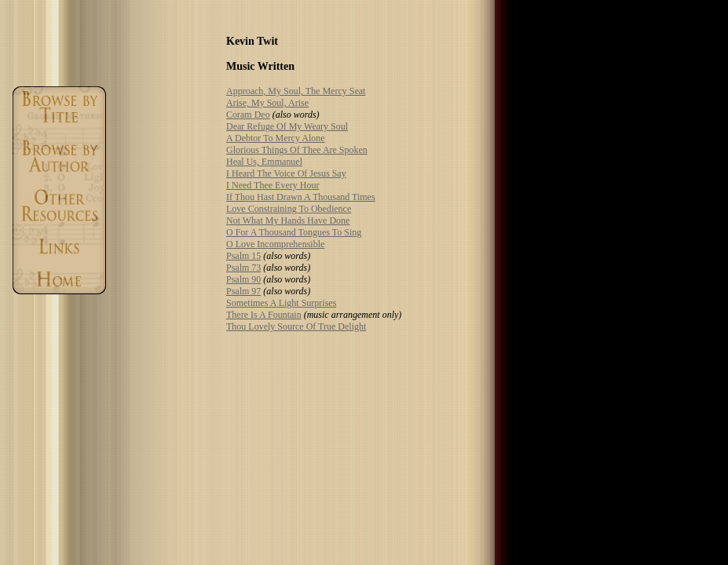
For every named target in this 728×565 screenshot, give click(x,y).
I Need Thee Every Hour (273, 185)
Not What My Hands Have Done (288, 221)
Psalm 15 (243, 256)
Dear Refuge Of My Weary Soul (287, 126)
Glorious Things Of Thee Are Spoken (297, 150)
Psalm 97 (243, 291)
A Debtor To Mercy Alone (276, 138)
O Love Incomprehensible (275, 244)
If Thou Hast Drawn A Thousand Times (301, 197)
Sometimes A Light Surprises (281, 303)
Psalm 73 (243, 268)
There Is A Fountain (264, 315)
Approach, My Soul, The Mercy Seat (296, 91)
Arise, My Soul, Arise (267, 103)
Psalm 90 (243, 279)
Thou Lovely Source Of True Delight (296, 326)
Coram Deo (248, 115)
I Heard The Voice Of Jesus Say (286, 173)
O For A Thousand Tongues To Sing (294, 232)
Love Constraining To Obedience (289, 209)
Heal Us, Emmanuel (264, 162)
